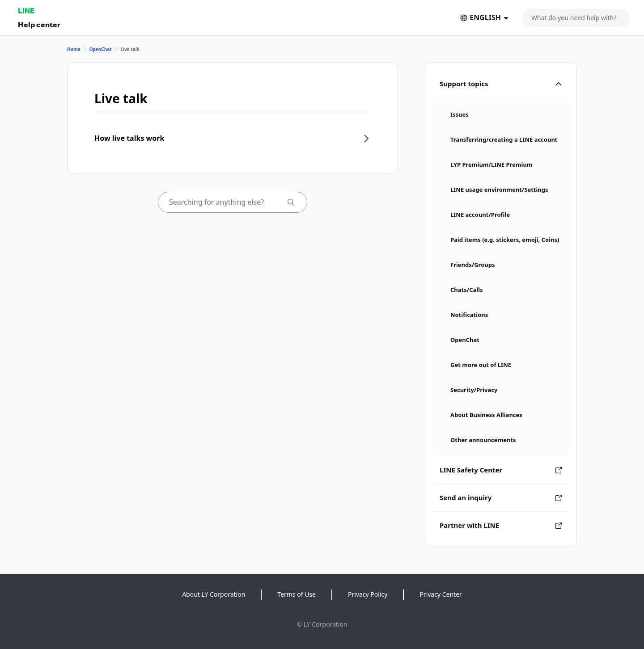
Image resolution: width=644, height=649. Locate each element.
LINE (26, 11)
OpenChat (101, 49)
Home (74, 49)
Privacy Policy (368, 594)
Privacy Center (441, 594)
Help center (39, 24)
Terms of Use (297, 594)
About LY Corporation (214, 594)
